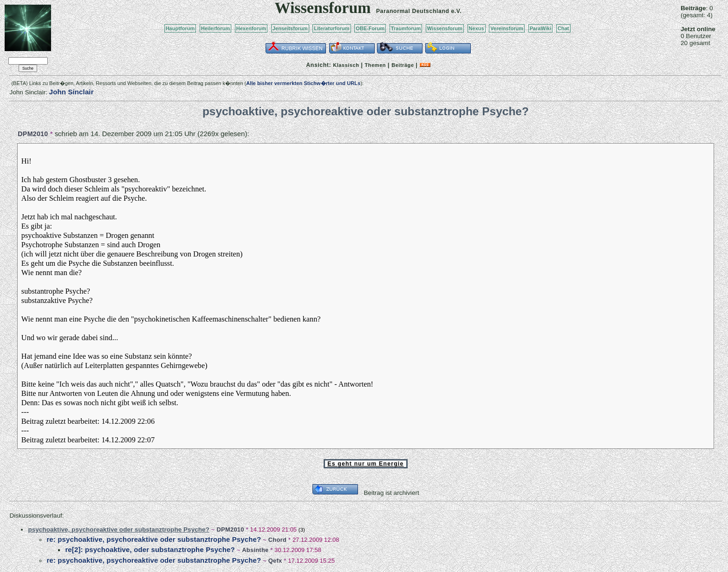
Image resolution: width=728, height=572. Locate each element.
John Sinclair (71, 92)
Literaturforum (331, 28)
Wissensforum (445, 28)
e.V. (456, 11)
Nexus (477, 28)
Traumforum (406, 28)
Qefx (275, 561)
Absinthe (255, 550)
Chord (277, 540)
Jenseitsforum (290, 28)
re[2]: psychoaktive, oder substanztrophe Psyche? (150, 549)
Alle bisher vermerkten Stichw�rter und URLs (303, 83)
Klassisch (346, 65)
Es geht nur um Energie (365, 464)
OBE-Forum (370, 28)
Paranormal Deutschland (413, 11)
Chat (563, 28)
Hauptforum (180, 28)
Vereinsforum (507, 28)
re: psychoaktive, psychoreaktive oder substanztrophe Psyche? (154, 539)
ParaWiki (541, 28)
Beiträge (403, 65)
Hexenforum (251, 28)
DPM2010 (33, 134)
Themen (375, 65)
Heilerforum (215, 28)
